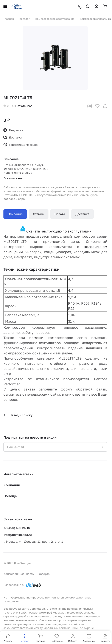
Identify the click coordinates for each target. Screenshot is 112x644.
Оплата (60, 214)
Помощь (10, 496)
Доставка (82, 214)
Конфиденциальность (19, 574)
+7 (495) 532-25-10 (17, 528)
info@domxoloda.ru (18, 535)
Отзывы (39, 214)
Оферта (44, 574)
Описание (15, 214)
